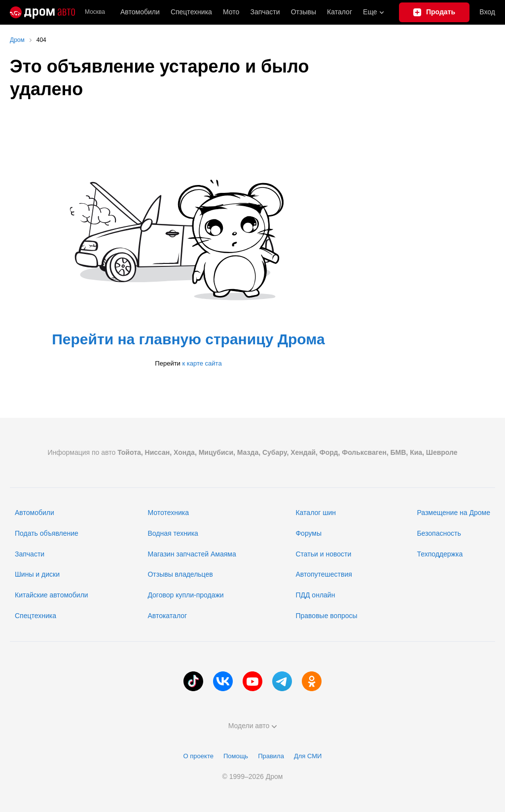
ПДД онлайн (315, 595)
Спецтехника (36, 616)
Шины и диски (37, 574)
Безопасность (439, 533)
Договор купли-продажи (185, 595)
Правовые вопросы (326, 616)
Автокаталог (167, 616)
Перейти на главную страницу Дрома (188, 339)
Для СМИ (308, 756)
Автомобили (140, 12)
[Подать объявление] (434, 12)
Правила (271, 756)
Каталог (340, 12)
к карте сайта (202, 363)
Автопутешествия (324, 574)
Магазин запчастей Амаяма (192, 554)
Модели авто (253, 726)
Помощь (236, 756)
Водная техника (173, 533)
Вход (487, 12)
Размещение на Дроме (453, 513)
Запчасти (265, 12)
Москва (95, 12)
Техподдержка (440, 554)
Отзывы (304, 12)
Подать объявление (47, 533)
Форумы (308, 533)
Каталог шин (316, 513)
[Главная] (42, 12)
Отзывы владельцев (180, 574)
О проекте (198, 756)
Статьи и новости (323, 554)
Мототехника (168, 513)
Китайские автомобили (52, 595)
